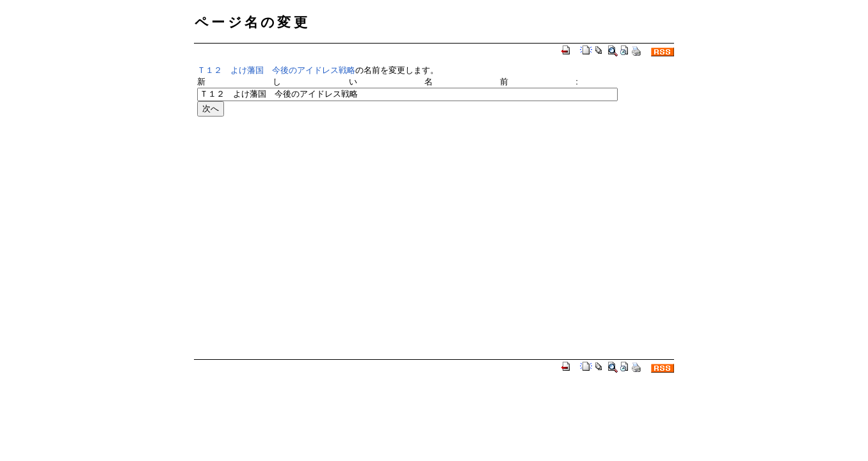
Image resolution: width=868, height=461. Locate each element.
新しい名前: (388, 82)
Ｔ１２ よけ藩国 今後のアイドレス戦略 (276, 70)
